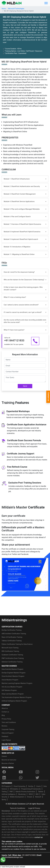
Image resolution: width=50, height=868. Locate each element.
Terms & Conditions (18, 808)
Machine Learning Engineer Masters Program (17, 683)
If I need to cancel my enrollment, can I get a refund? (23, 312)
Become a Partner (8, 763)
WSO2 (31, 794)
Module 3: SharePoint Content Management (20, 194)
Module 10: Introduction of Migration (17, 247)
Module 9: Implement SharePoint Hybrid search (21, 239)
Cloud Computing (19, 786)
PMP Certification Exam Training (13, 658)
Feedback (5, 736)
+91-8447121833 (29, 855)
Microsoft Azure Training (10, 648)
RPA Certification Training (10, 651)
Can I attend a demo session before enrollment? (21, 305)
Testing (4, 792)
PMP (11, 792)
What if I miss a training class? (15, 297)
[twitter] (37, 778)
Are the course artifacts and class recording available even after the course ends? (25, 321)
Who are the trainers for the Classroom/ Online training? (24, 280)
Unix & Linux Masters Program (12, 687)
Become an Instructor (9, 760)
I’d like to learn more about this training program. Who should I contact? (23, 288)
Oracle (39, 786)
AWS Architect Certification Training (14, 634)
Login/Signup (6, 740)
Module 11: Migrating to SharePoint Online (19, 254)
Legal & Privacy (34, 808)
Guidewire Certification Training (12, 655)
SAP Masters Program (9, 690)
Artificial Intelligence (9, 794)
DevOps (31, 786)
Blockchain (22, 794)
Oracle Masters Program (10, 680)
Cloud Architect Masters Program (13, 676)
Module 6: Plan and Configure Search (17, 217)
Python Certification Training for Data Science (17, 644)
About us (5, 708)
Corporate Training (8, 729)
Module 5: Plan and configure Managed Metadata (22, 209)
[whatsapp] (21, 778)
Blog (3, 715)
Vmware (30, 797)
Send (25, 386)
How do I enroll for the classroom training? (19, 272)
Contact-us (48, 397)
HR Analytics (14, 789)
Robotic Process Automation (25, 792)
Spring (4, 799)
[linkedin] (4, 778)
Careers (4, 756)
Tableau (41, 792)
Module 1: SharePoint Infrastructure (17, 179)
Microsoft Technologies (16, 9)
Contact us (5, 712)
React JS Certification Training (12, 637)
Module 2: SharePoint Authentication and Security (22, 186)
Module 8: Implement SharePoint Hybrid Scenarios (22, 232)
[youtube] (21, 772)
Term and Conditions (9, 722)
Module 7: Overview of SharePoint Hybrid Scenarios (22, 224)
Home (4, 9)
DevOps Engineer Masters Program (14, 673)
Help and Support (8, 733)
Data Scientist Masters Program (12, 669)
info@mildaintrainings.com (12, 857)
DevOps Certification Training (12, 630)
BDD (37, 794)
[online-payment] (13, 748)
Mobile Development (17, 797)
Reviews (4, 726)
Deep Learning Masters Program (13, 694)
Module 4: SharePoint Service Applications (19, 201)
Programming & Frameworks (31, 789)
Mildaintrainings (14, 620)
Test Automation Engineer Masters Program (17, 697)
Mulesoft (38, 797)
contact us (38, 837)
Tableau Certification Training (12, 641)
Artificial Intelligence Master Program (14, 701)
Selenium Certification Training (12, 662)
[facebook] (4, 772)
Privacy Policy (6, 719)
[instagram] (37, 772)
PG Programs (6, 786)
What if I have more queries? (14, 330)
